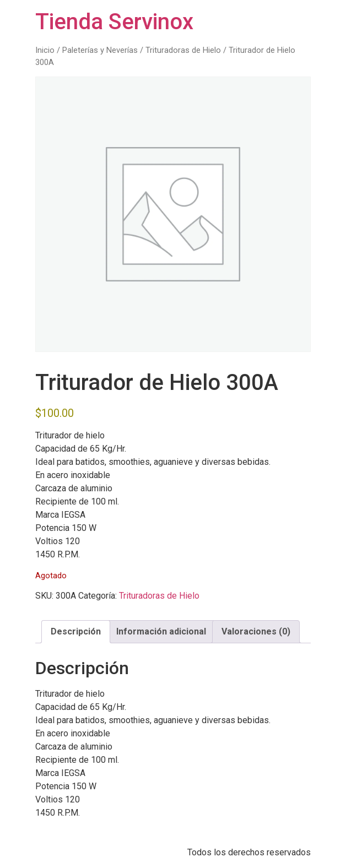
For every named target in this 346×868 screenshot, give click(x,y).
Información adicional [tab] (161, 631)
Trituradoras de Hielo (183, 50)
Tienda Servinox (114, 22)
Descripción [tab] (76, 631)
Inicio (45, 50)
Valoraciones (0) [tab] (256, 631)
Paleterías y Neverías (100, 50)
